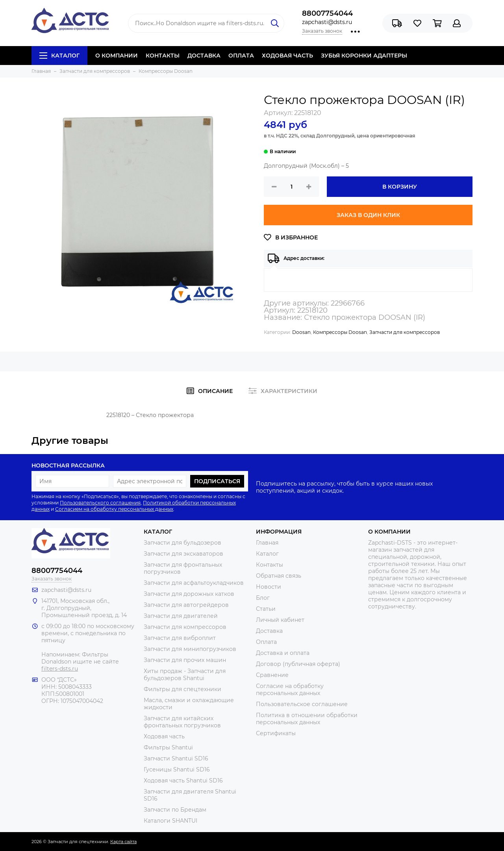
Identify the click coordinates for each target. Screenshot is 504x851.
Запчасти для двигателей (181, 616)
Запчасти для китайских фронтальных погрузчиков (182, 722)
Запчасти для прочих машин (185, 660)
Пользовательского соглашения (100, 503)
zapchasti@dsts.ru (327, 22)
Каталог (59, 56)
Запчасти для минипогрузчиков (190, 649)
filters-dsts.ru (60, 669)
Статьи (266, 609)
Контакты (270, 565)
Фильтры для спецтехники (183, 689)
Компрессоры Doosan (340, 332)
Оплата (266, 642)
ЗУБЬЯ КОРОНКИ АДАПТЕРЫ (364, 56)
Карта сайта (123, 842)
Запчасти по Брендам (175, 810)
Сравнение (272, 675)
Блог (263, 598)
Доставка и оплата (283, 653)
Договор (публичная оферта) (298, 664)
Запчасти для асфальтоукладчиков (194, 583)
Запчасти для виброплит (180, 638)
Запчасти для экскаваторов (183, 554)
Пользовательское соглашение (302, 704)
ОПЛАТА (241, 56)
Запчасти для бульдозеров (183, 543)
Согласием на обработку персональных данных (114, 509)
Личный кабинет (280, 620)
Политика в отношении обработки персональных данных (307, 719)
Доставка (269, 631)
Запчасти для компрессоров (405, 332)
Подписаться (217, 481)
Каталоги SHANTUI (170, 821)
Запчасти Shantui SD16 (176, 758)
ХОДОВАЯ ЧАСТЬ (287, 56)
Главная (267, 543)
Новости (269, 587)
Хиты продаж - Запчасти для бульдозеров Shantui (185, 675)
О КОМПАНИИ (117, 56)
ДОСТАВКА (204, 56)
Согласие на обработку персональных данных (290, 690)
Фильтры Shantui (168, 747)
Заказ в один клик (368, 215)
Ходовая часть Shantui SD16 (183, 781)
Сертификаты (276, 733)
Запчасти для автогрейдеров (186, 605)
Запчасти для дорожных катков (189, 594)
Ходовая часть (164, 736)
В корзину (400, 187)
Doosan (301, 332)
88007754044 (327, 13)
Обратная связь (279, 576)
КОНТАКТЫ (163, 56)
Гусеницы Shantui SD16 (177, 769)
